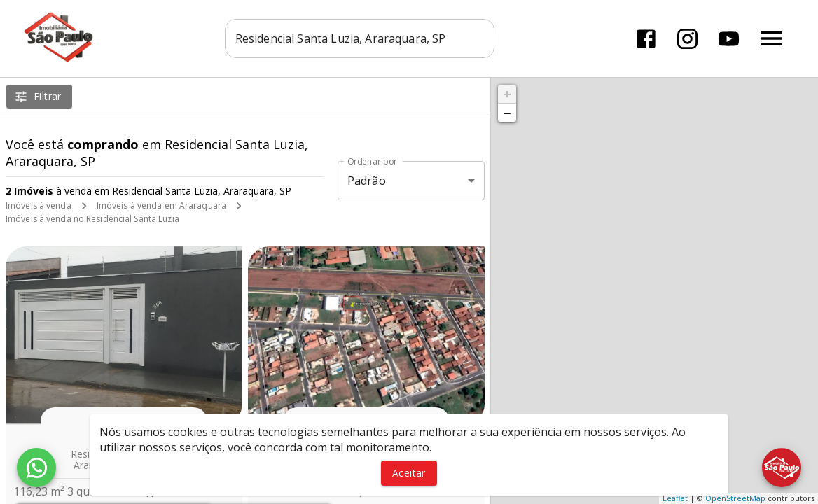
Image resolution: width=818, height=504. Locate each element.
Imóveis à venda (39, 205)
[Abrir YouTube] (729, 39)
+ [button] (507, 94)
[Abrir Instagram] (687, 39)
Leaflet (675, 498)
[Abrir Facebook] (646, 39)
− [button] (507, 113)
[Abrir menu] (772, 38)
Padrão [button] (367, 181)
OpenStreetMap (735, 498)
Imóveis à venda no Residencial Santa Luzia (92, 219)
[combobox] (360, 38)
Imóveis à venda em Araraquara (161, 205)
